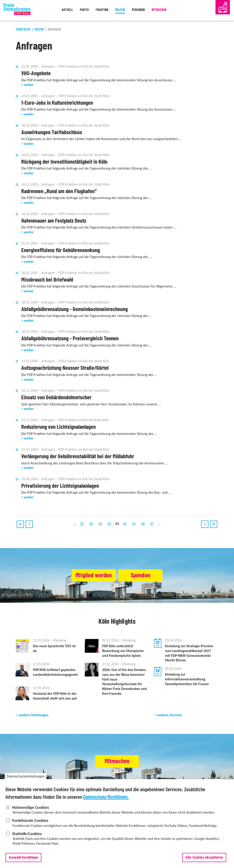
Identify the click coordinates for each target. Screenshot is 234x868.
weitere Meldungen (34, 715)
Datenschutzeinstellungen (25, 784)
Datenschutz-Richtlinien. (106, 805)
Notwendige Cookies (31, 815)
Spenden (145, 575)
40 (91, 524)
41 (100, 524)
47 (152, 524)
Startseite (23, 30)
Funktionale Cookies (30, 828)
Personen (139, 10)
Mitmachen (161, 10)
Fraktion (101, 10)
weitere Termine (170, 715)
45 (134, 524)
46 (143, 524)
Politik (120, 10)
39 (82, 524)
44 (125, 524)
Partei (83, 10)
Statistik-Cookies (27, 841)
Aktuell (65, 10)
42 (109, 524)
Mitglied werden (89, 575)
